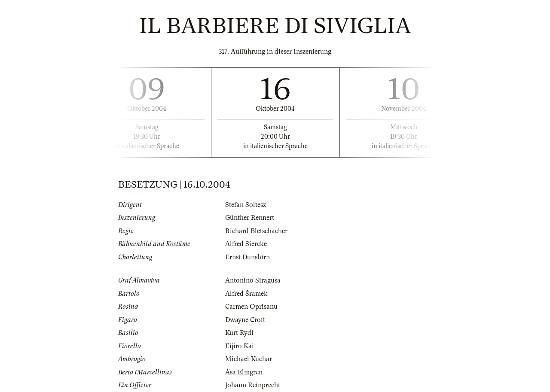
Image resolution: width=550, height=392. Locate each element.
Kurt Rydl (239, 333)
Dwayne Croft (245, 320)
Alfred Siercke (246, 244)
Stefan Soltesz (246, 205)
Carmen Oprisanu (251, 307)
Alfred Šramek (246, 294)
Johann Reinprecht (253, 385)
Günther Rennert (250, 218)
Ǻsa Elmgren (244, 372)
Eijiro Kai (240, 346)
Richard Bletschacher (256, 231)
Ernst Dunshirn (247, 257)
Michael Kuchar (249, 359)
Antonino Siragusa (253, 280)
